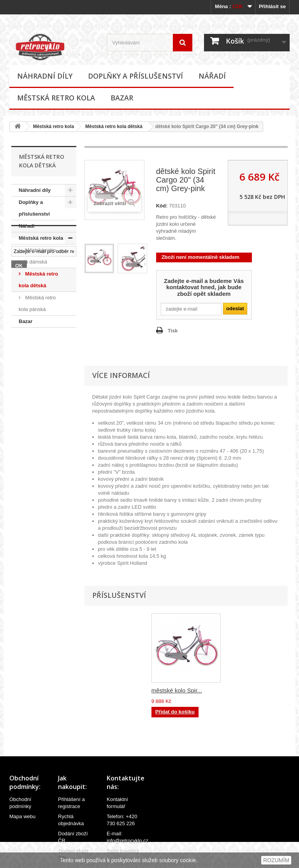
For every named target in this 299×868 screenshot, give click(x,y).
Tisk (173, 331)
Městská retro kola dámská (37, 256)
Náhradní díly (45, 76)
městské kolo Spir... (177, 690)
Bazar (122, 98)
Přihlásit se (272, 6)
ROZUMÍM (276, 860)
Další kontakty (123, 851)
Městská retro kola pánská (37, 303)
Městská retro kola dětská (114, 127)
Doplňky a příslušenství (135, 76)
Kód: (162, 206)
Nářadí (212, 76)
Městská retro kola (56, 98)
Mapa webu (22, 816)
